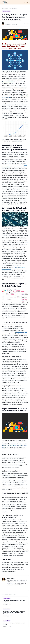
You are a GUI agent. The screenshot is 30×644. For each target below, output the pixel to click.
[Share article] (25, 24)
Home (3, 8)
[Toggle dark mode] (24, 2)
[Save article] (27, 24)
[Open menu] (27, 2)
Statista (17, 141)
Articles (7, 8)
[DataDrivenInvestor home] (5, 2)
